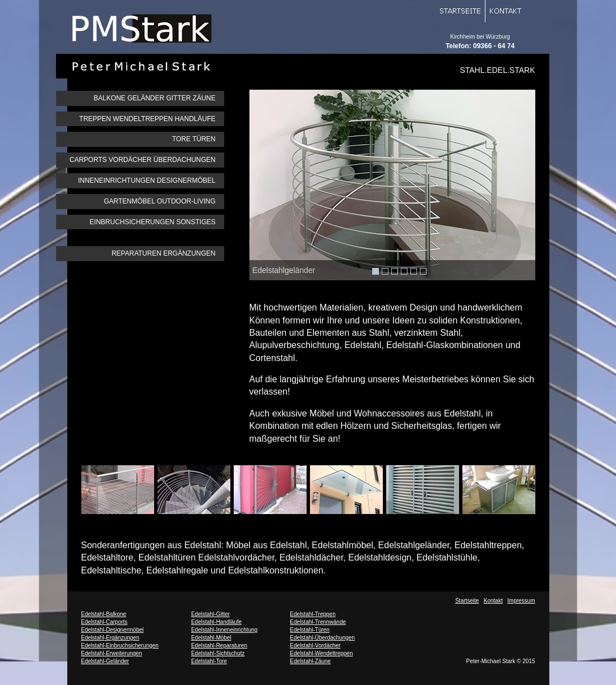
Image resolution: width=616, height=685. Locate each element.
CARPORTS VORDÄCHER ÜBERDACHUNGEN (142, 160)
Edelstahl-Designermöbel (113, 630)
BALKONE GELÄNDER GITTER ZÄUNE (154, 98)
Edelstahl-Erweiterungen (112, 653)
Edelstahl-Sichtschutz (218, 653)
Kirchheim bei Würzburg (480, 37)
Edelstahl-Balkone (104, 614)
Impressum (521, 601)
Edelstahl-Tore (209, 661)
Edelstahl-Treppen (312, 614)
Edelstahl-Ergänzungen (110, 638)
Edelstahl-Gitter (210, 614)
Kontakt (493, 601)
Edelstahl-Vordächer (315, 645)
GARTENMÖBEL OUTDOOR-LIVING (159, 201)
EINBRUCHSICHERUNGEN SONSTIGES (153, 222)
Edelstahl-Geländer (105, 661)
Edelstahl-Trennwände (318, 622)
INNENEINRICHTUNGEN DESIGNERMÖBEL (147, 180)
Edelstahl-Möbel (211, 638)
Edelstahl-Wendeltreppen (321, 653)
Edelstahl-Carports (105, 622)
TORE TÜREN (194, 139)
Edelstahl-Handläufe (216, 622)
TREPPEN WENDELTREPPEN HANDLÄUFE (147, 119)
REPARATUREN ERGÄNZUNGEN (164, 253)
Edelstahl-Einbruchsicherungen (120, 645)
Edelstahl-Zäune (310, 661)
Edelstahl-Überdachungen (322, 638)
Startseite (467, 601)
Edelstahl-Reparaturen (219, 645)
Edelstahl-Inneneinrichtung (224, 630)
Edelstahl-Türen (310, 630)
